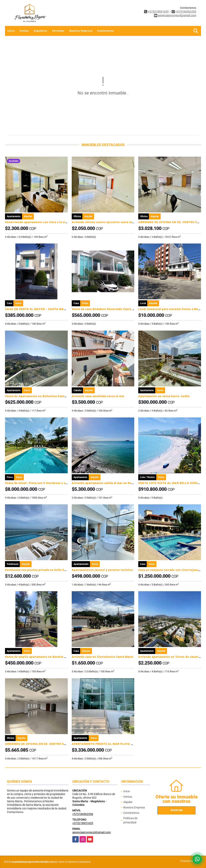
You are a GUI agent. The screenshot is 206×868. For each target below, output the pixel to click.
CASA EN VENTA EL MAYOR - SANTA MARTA (37, 309)
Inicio (11, 31)
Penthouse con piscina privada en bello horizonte (41, 570)
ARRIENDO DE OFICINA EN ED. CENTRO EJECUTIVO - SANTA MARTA (54, 744)
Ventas (24, 31)
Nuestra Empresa (81, 31)
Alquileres (41, 31)
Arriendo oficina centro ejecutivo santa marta (105, 222)
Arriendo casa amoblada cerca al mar (98, 396)
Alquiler (128, 802)
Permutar (58, 31)
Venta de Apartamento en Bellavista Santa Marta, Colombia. (48, 396)
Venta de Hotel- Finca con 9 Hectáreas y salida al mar (43, 483)
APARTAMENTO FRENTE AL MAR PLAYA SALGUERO (109, 744)
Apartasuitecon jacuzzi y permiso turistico (102, 570)
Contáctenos (105, 31)
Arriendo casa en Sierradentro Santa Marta (103, 657)
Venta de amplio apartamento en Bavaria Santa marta (43, 657)
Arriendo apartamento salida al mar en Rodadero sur (109, 483)
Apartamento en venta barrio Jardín (164, 396)
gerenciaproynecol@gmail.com (92, 832)
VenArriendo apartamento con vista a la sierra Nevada (44, 222)
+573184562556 (186, 12)
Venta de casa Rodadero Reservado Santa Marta (106, 309)
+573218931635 (158, 12)
